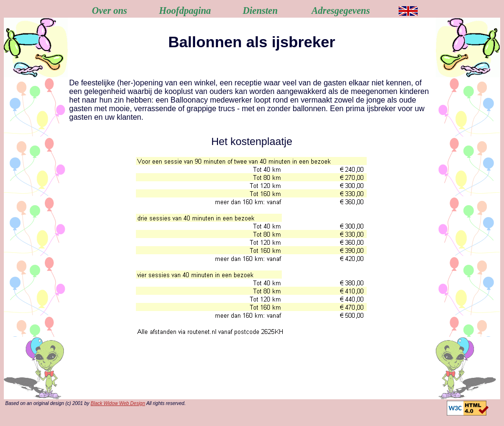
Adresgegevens (341, 10)
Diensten (260, 10)
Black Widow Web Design (118, 403)
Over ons (110, 10)
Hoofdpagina (185, 10)
